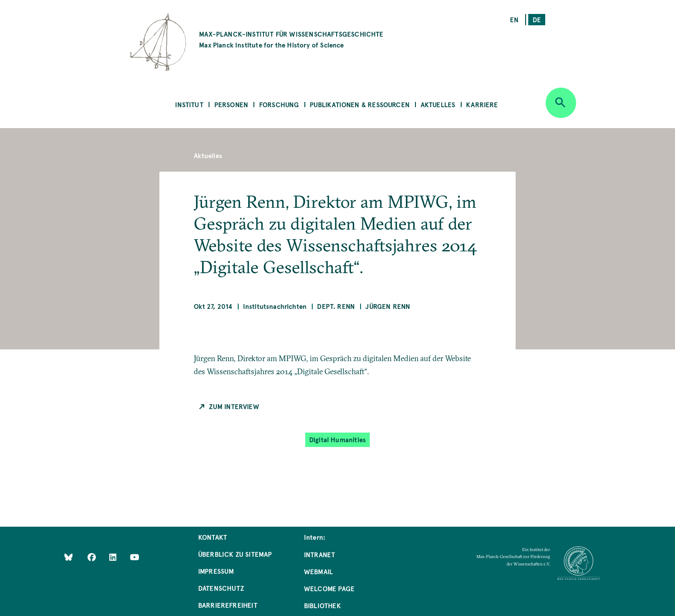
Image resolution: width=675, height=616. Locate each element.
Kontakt (213, 537)
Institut (189, 104)
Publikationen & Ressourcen (360, 104)
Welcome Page (329, 588)
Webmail (318, 571)
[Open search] (561, 103)
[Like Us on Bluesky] (69, 557)
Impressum (216, 571)
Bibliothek (322, 605)
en (514, 19)
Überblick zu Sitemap (235, 554)
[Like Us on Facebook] (93, 557)
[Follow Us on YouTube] (134, 557)
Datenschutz (221, 588)
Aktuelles (438, 104)
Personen (231, 104)
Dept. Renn (336, 306)
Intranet (319, 554)
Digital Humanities (337, 439)
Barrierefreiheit (228, 605)
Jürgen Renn (388, 306)
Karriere (482, 104)
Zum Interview (234, 406)
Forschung (279, 104)
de (537, 19)
